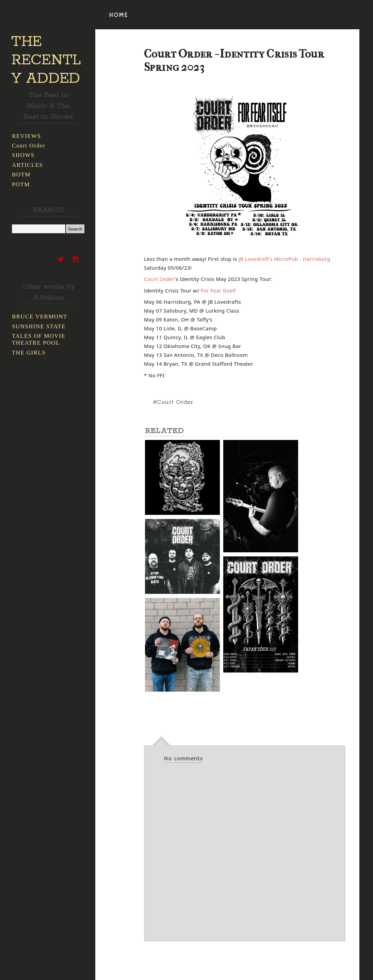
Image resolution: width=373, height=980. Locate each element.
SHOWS (23, 155)
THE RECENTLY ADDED (46, 60)
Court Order (29, 146)
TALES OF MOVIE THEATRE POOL (39, 339)
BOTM (21, 175)
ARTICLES (27, 165)
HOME (118, 15)
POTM (21, 184)
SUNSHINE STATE (39, 326)
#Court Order (173, 402)
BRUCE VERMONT (40, 317)
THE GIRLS (29, 353)
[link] (285, 259)
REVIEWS (26, 136)
